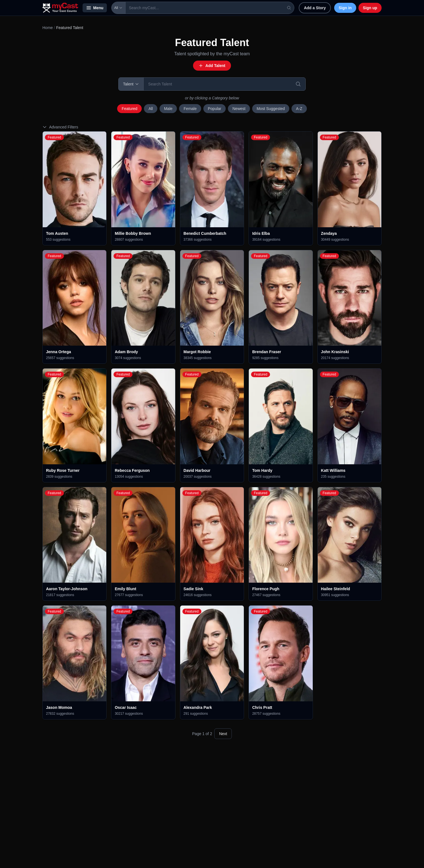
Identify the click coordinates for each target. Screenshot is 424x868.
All (118, 8)
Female (190, 109)
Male (168, 109)
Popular (215, 109)
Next (223, 734)
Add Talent (212, 66)
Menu (95, 8)
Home (48, 28)
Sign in (345, 8)
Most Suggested (271, 109)
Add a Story (315, 8)
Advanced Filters (60, 127)
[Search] (298, 84)
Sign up (370, 8)
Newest (239, 109)
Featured (129, 109)
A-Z (299, 109)
